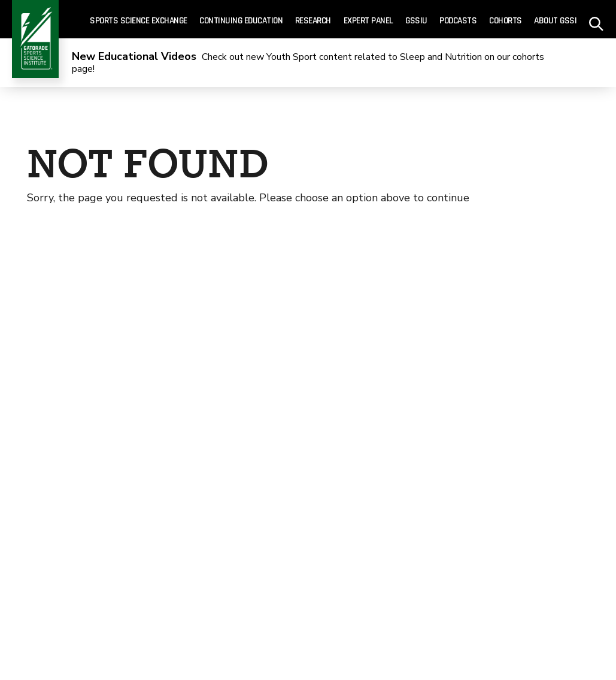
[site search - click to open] (597, 19)
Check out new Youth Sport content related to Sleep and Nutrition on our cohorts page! (308, 63)
